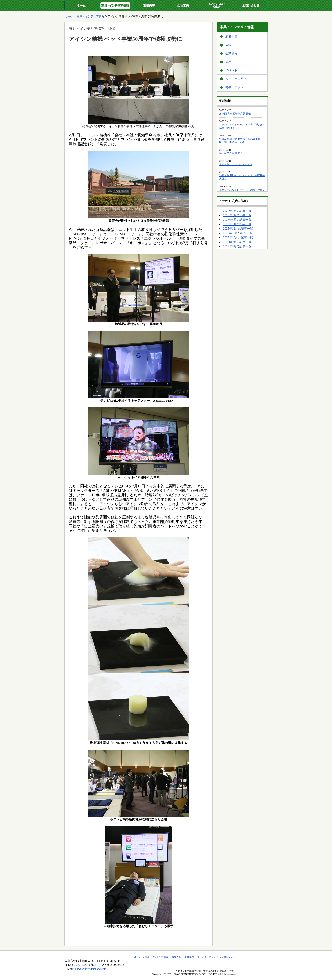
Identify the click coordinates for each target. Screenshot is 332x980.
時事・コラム (234, 87)
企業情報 (231, 53)
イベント (231, 70)
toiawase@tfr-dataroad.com (90, 969)
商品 (228, 62)
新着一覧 (231, 37)
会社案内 (189, 957)
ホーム (70, 16)
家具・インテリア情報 (91, 16)
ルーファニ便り (236, 79)
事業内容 (176, 957)
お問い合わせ (229, 957)
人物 (228, 45)
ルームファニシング (208, 957)
